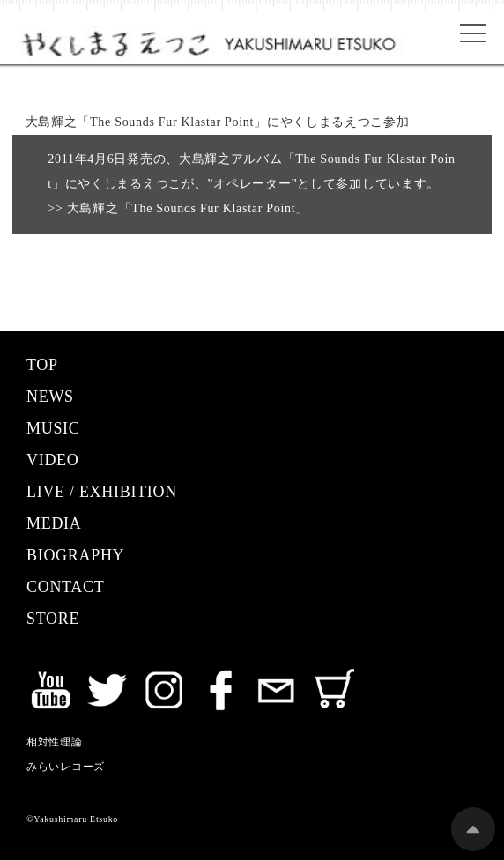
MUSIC (53, 428)
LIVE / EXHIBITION (102, 492)
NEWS (50, 397)
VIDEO (53, 460)
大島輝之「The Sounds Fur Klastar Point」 (186, 208)
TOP (42, 365)
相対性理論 (55, 742)
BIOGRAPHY (75, 555)
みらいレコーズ (66, 767)
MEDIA (54, 523)
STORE (53, 619)
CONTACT (65, 587)
